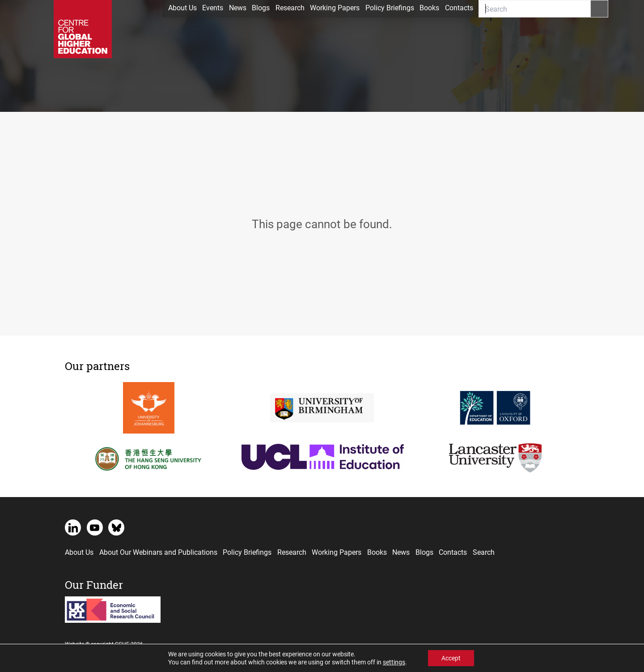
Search (484, 552)
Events (213, 7)
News (238, 7)
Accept (451, 658)
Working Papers (335, 7)
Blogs (261, 7)
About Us (182, 7)
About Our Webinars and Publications (158, 552)
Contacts (459, 7)
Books (429, 7)
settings (394, 662)
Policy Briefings (390, 7)
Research (290, 7)
